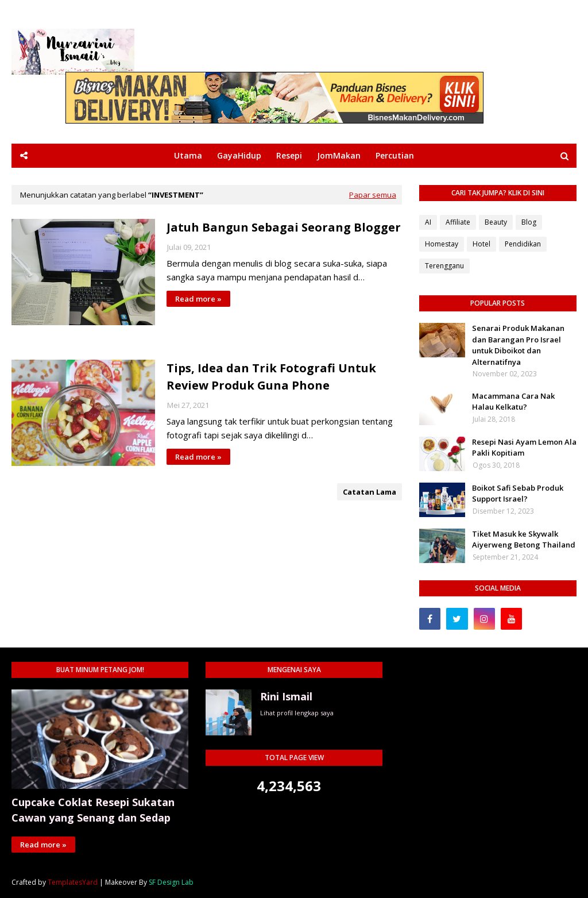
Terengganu (444, 266)
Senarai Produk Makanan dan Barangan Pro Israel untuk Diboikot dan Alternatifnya (518, 345)
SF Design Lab (171, 882)
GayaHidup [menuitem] (239, 155)
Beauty (496, 222)
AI (428, 222)
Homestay (442, 244)
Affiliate (458, 222)
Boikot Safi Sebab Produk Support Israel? (518, 494)
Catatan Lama (370, 492)
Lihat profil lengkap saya (297, 713)
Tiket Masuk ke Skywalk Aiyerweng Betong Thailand (524, 539)
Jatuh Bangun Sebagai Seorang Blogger (284, 227)
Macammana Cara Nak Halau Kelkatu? (513, 402)
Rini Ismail (286, 696)
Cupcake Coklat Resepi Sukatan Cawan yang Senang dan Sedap (93, 810)
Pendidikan (523, 244)
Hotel (481, 244)
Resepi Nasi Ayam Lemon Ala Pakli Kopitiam (524, 448)
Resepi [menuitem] (289, 155)
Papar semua (373, 195)
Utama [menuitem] (188, 155)
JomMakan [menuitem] (339, 155)
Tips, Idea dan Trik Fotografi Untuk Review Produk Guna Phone (271, 377)
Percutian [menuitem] (395, 155)
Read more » (198, 299)
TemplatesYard (73, 882)
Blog (529, 222)
